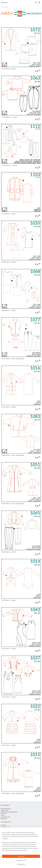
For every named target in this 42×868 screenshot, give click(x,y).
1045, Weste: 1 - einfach (9, 552)
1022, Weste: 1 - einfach (9, 745)
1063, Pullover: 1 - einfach (9, 117)
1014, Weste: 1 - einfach (9, 600)
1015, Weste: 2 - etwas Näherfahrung (13, 793)
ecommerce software (27, 862)
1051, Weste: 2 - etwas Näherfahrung (13, 503)
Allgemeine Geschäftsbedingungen (9, 812)
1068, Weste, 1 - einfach (9, 310)
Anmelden (5, 847)
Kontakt (3, 815)
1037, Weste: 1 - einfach (9, 697)
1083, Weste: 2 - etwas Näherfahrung (13, 455)
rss (21, 862)
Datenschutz (4, 819)
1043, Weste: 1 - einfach (9, 648)
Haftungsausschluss (6, 817)
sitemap (18, 862)
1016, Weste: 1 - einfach (9, 407)
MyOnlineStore (21, 865)
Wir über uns (4, 813)
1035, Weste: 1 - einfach (9, 262)
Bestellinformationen (6, 808)
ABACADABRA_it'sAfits (8, 853)
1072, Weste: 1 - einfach (9, 69)
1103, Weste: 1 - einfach (9, 214)
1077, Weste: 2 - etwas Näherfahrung (13, 359)
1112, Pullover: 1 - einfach (9, 165)
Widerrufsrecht (4, 810)
